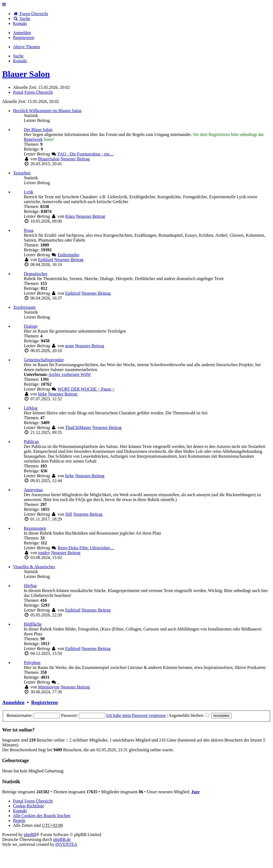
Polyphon (32, 663)
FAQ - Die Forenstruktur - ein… (86, 154)
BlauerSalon (49, 159)
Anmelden (13, 702)
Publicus (31, 442)
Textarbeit (22, 173)
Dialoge (31, 326)
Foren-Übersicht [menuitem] (30, 14)
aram (70, 346)
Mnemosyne (49, 687)
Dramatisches (36, 274)
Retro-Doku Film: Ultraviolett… (86, 548)
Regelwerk (33, 139)
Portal (18, 92)
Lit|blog (31, 408)
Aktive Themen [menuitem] (27, 47)
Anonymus (33, 490)
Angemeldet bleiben (189, 715)
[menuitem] (20, 23)
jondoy (44, 553)
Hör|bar (30, 586)
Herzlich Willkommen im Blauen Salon (47, 111)
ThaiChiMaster (78, 428)
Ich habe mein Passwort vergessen (136, 715)
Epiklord (46, 260)
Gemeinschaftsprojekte (44, 360)
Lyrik (29, 192)
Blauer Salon (26, 74)
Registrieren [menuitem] (24, 38)
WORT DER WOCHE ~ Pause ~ (86, 389)
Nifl (69, 514)
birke (43, 394)
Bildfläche (33, 624)
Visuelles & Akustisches (34, 567)
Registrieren (44, 702)
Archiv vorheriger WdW (70, 374)
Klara (70, 216)
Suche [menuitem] (22, 19)
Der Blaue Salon (38, 130)
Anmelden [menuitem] (22, 33)
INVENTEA (66, 844)
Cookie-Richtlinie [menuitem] (29, 806)
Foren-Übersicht (39, 801)
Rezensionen (35, 528)
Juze (195, 792)
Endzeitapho (68, 255)
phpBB (30, 835)
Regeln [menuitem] (19, 820)
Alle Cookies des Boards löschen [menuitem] (42, 816)
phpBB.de (62, 839)
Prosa (29, 230)
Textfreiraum (24, 307)
